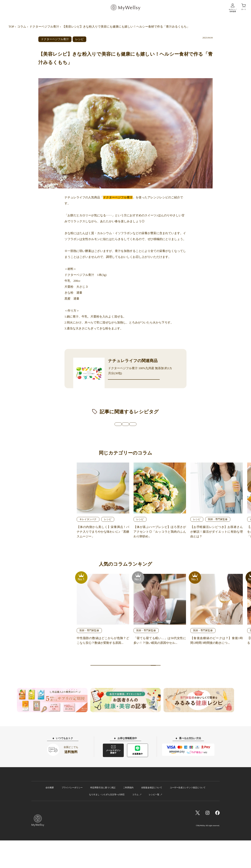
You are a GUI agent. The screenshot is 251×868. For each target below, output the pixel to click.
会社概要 (50, 815)
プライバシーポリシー (72, 815)
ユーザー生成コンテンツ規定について (188, 815)
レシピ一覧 (154, 822)
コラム (22, 27)
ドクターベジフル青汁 (44, 27)
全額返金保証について (152, 815)
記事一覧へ (125, 686)
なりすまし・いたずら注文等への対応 (107, 822)
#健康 (80, 436)
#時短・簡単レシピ (162, 436)
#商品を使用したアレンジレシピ (116, 436)
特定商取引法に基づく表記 (103, 815)
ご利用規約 (128, 815)
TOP (11, 27)
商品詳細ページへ (134, 385)
